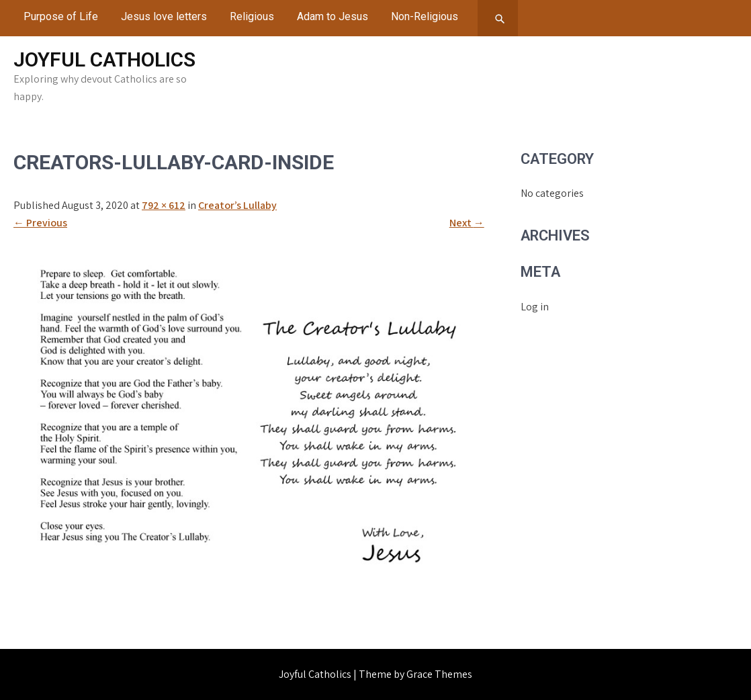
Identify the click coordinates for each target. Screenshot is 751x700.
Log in (535, 307)
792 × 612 (164, 205)
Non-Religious (425, 16)
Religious (252, 16)
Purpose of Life (61, 16)
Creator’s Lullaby (237, 205)
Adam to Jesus (333, 16)
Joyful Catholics (104, 59)
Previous (40, 223)
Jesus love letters (164, 16)
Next (467, 223)
